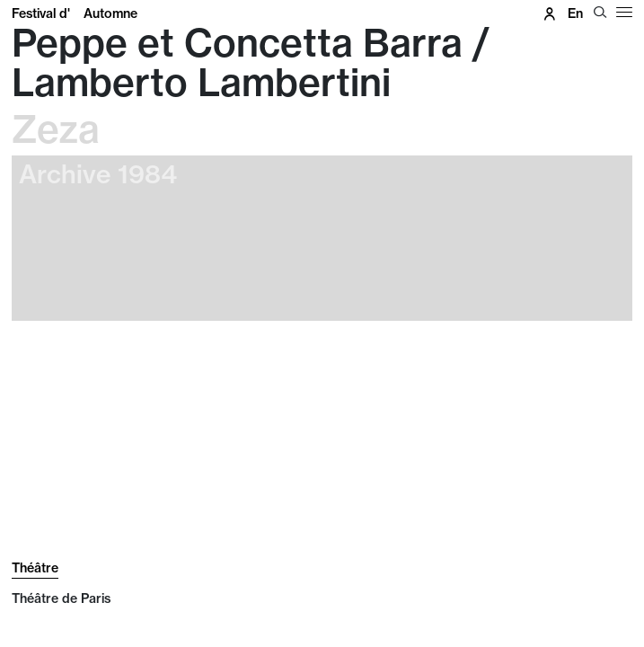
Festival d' (75, 13)
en (575, 13)
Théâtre (35, 568)
